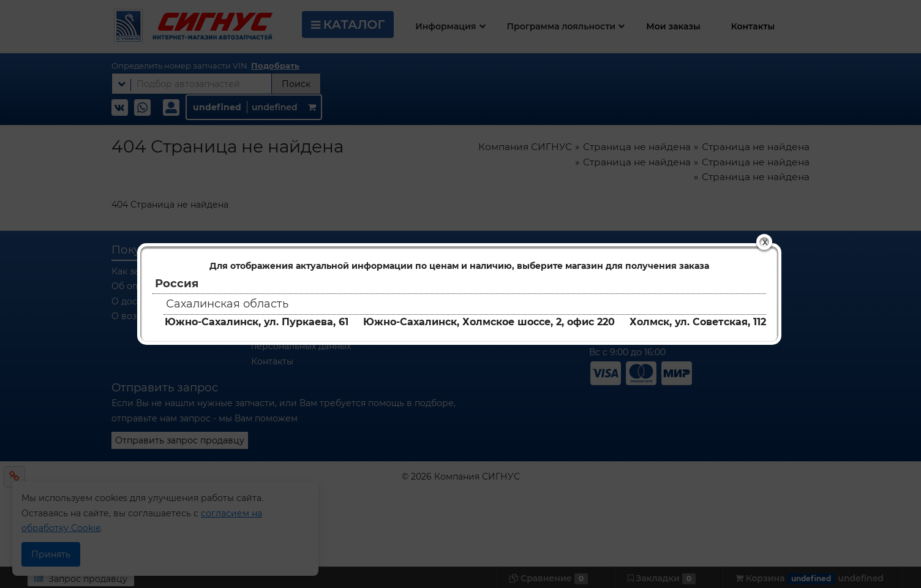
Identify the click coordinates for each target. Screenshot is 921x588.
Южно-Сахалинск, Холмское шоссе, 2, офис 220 (489, 322)
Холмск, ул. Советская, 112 (698, 322)
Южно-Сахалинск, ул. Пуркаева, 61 (257, 322)
